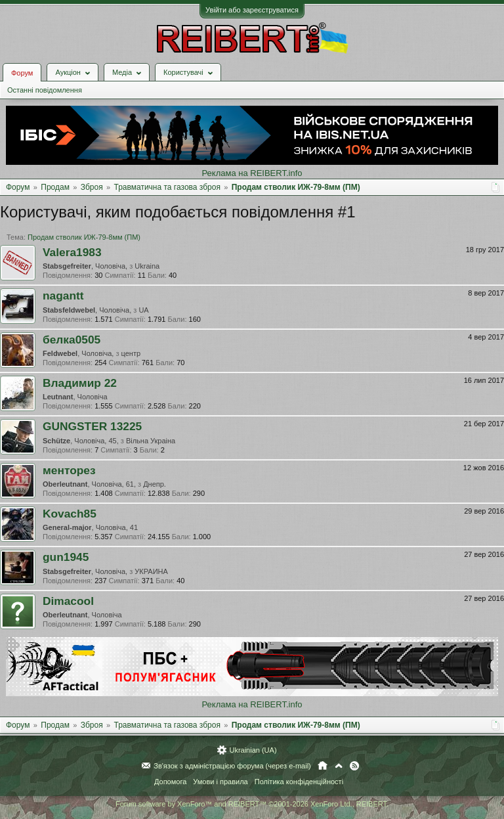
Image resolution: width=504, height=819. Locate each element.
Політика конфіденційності (299, 782)
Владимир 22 (80, 383)
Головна (323, 766)
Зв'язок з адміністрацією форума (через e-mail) (232, 766)
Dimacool (68, 601)
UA (143, 310)
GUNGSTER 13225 (92, 426)
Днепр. (155, 484)
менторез (69, 470)
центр (131, 353)
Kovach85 (70, 514)
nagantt (63, 296)
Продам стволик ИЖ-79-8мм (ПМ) (84, 237)
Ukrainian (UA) (253, 750)
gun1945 (66, 557)
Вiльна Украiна (151, 441)
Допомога (170, 782)
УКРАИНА (151, 571)
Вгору (339, 766)
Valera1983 (72, 252)
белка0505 (72, 340)
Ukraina (147, 266)
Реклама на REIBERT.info (252, 173)
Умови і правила (220, 782)
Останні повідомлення (45, 90)
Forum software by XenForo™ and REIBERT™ (252, 804)
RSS (354, 766)
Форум (22, 73)
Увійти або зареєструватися (252, 10)
